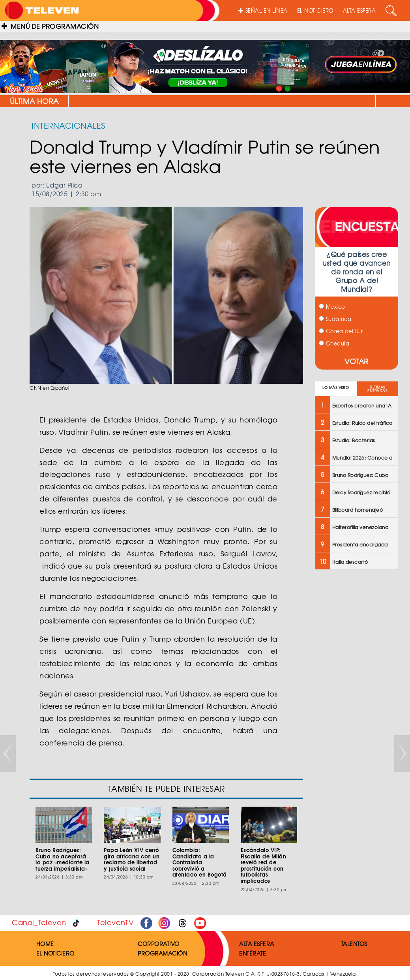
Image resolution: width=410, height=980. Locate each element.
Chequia (334, 343)
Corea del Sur (341, 331)
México (332, 307)
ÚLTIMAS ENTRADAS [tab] (377, 389)
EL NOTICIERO (315, 10)
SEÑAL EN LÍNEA (263, 10)
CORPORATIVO (159, 944)
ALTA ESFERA (359, 10)
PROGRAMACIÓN (162, 953)
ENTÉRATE (253, 953)
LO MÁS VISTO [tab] (336, 388)
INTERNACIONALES (68, 125)
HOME (45, 944)
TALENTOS (354, 944)
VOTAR (357, 361)
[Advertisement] (356, 702)
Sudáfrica (335, 319)
